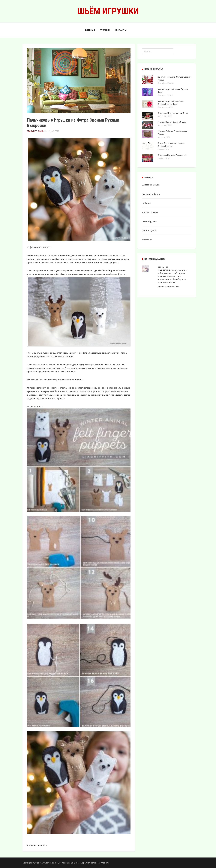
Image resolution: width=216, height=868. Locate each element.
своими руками (116, 259)
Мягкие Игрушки (150, 212)
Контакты (121, 30)
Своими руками (35, 131)
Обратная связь (88, 863)
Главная (90, 30)
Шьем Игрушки (149, 221)
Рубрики (105, 30)
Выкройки (147, 240)
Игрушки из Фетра (151, 194)
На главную (104, 863)
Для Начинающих (151, 185)
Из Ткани (146, 203)
